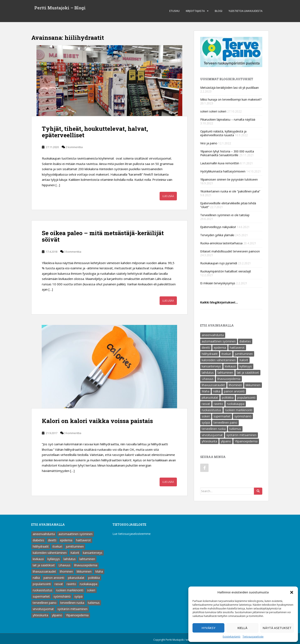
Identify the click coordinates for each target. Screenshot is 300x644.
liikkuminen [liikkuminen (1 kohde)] (253, 385)
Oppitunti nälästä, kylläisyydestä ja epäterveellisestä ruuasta (223, 133)
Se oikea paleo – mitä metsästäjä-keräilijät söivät (103, 236)
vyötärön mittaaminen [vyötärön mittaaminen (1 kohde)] (241, 435)
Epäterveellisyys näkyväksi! (218, 227)
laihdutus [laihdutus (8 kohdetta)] (208, 373)
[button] (292, 592)
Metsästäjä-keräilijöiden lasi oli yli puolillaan (229, 88)
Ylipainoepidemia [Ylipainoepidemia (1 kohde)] (246, 441)
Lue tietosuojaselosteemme (132, 534)
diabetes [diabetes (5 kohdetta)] (245, 341)
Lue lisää (168, 196)
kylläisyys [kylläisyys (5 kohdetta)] (246, 366)
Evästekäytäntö (232, 637)
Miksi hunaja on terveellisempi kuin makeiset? (231, 99)
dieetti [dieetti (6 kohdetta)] (206, 348)
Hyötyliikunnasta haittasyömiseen (223, 171)
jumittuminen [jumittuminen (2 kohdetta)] (244, 354)
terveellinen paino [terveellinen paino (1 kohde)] (225, 422)
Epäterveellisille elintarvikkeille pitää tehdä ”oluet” (228, 205)
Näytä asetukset (277, 628)
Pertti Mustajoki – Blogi (60, 8)
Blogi (219, 11)
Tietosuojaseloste (253, 637)
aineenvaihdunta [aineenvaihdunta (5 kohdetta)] (213, 335)
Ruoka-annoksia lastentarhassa (221, 243)
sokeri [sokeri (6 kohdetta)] (206, 416)
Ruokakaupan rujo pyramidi (219, 263)
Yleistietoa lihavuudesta (246, 11)
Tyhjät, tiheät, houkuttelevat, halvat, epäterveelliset (95, 132)
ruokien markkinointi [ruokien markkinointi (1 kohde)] (239, 410)
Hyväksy (209, 628)
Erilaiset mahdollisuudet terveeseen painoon (230, 251)
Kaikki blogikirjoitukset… (219, 302)
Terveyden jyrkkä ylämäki (217, 235)
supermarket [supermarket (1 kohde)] (222, 416)
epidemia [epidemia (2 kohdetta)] (220, 348)
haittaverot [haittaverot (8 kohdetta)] (237, 348)
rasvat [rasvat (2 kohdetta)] (206, 404)
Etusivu (174, 11)
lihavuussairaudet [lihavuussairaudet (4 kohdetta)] (213, 385)
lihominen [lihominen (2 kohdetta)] (235, 385)
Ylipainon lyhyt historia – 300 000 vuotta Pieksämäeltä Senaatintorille (227, 153)
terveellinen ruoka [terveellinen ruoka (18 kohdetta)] (214, 429)
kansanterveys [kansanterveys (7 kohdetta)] (211, 366)
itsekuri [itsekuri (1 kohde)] (226, 354)
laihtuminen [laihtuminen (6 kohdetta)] (225, 373)
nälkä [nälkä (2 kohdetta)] (217, 391)
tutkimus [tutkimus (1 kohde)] (235, 429)
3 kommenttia (73, 252)
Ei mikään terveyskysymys (218, 283)
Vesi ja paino (209, 143)
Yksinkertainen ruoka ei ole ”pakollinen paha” (230, 191)
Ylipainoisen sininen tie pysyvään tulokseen (229, 179)
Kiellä (242, 628)
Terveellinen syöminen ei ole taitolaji (225, 215)
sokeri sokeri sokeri (213, 111)
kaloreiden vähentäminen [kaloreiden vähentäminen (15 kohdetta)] (219, 360)
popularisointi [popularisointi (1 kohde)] (246, 398)
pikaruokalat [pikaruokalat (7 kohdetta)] (210, 398)
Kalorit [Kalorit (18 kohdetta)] (244, 360)
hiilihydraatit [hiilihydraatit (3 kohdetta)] (210, 354)
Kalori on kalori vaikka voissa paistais (97, 421)
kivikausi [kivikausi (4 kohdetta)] (230, 366)
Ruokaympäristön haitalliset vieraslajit (226, 271)
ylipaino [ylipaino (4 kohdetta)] (226, 441)
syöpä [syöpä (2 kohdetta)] (206, 422)
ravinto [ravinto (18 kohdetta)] (218, 404)
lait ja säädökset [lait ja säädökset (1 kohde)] (248, 373)
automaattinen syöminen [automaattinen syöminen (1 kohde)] (219, 341)
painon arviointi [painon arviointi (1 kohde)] (234, 391)
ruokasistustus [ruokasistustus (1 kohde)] (211, 410)
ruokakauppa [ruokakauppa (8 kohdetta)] (236, 404)
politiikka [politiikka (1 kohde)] (228, 398)
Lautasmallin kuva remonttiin (220, 163)
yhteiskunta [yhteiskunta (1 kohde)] (209, 441)
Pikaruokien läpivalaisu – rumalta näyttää (228, 119)
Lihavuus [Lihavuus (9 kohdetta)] (208, 379)
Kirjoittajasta (195, 11)
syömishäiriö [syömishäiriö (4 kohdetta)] (243, 416)
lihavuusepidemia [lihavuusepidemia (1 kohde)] (229, 379)
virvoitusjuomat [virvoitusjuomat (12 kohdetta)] (212, 435)
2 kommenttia (74, 147)
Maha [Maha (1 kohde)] (206, 391)
